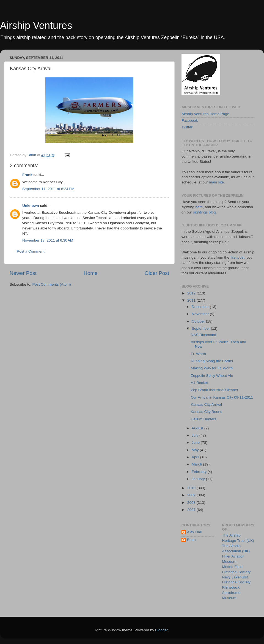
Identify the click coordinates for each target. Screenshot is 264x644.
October (199, 321)
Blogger (161, 630)
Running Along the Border (212, 361)
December (201, 307)
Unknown (31, 206)
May (196, 450)
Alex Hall (194, 532)
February (200, 472)
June (196, 443)
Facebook (190, 121)
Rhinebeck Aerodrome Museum (231, 593)
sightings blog (204, 212)
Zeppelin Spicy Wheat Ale (212, 376)
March (197, 464)
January (199, 479)
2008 (192, 503)
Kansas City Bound (207, 412)
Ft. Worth (198, 354)
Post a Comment (31, 251)
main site (216, 182)
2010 (192, 488)
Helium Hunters (204, 419)
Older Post (157, 273)
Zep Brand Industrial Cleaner (215, 390)
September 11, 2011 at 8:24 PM (48, 189)
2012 (192, 293)
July (196, 435)
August (198, 428)
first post (237, 257)
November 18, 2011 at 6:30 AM (48, 240)
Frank (27, 175)
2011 (192, 300)
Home (90, 273)
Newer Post (23, 273)
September (201, 328)
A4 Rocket (199, 383)
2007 (192, 510)
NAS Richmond (204, 335)
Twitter (187, 127)
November (201, 314)
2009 (192, 495)
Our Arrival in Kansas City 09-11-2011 (222, 397)
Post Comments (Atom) (52, 284)
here (199, 207)
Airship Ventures (36, 25)
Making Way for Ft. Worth (212, 368)
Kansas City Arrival (206, 404)
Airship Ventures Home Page (205, 114)
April (196, 457)
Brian (191, 540)
